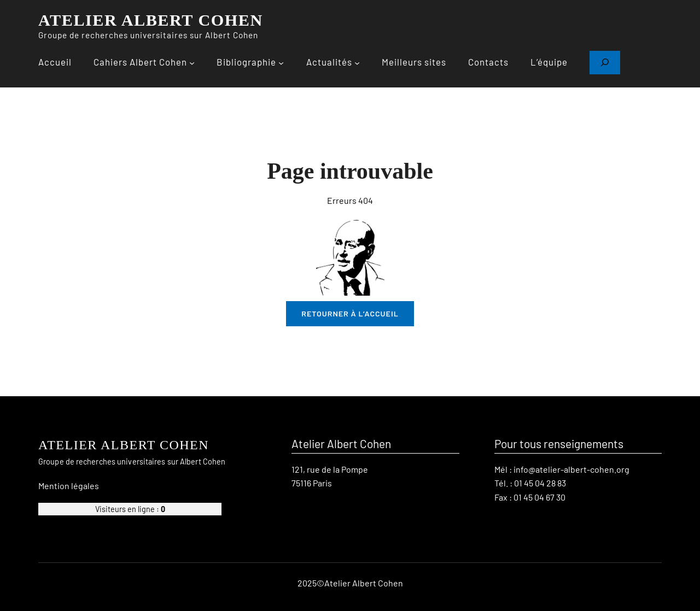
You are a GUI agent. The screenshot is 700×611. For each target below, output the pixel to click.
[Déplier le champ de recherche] (605, 63)
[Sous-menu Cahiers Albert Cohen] (192, 62)
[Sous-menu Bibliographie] (281, 62)
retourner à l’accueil (350, 313)
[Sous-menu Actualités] (357, 62)
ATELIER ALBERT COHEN (151, 20)
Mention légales (69, 485)
